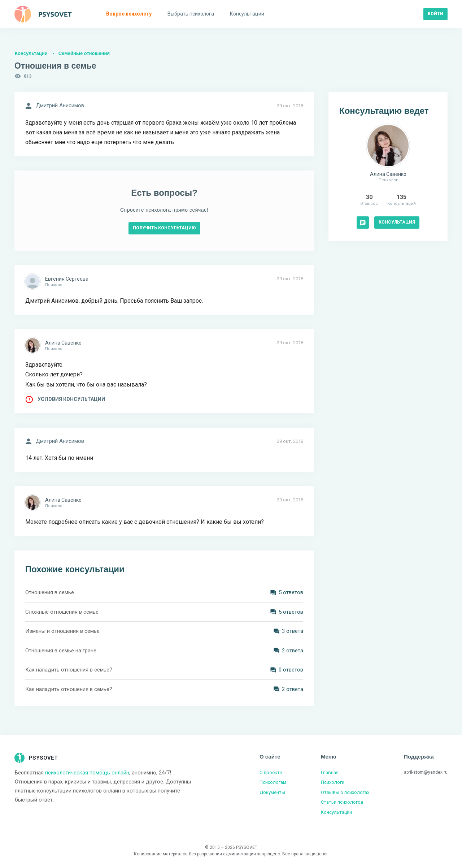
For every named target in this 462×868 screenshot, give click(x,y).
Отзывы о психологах (345, 792)
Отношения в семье (50, 592)
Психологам (273, 782)
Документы (272, 792)
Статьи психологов (342, 802)
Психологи (333, 782)
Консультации (31, 53)
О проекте (271, 772)
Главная (330, 772)
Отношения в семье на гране (61, 651)
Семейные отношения (84, 53)
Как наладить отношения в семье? (69, 670)
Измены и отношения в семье (62, 631)
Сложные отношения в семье (62, 612)
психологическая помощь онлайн (87, 773)
